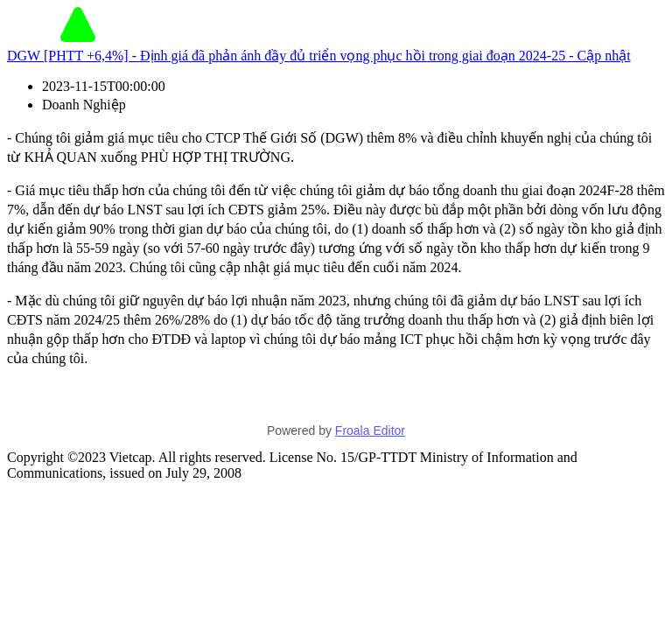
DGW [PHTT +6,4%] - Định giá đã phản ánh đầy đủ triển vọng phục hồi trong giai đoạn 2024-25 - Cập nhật (319, 56)
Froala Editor (370, 430)
